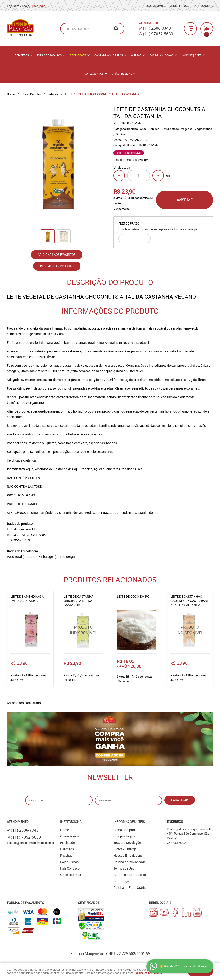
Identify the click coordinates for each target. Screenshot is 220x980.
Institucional (72, 822)
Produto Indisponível (84, 630)
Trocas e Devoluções (128, 843)
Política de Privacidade (129, 862)
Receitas (66, 855)
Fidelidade (67, 843)
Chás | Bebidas (122, 74)
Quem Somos (156, 6)
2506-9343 (157, 28)
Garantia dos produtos (130, 875)
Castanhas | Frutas (109, 55)
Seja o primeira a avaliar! (131, 160)
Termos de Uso (124, 868)
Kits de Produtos (49, 55)
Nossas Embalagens (128, 855)
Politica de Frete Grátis (129, 888)
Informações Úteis (129, 822)
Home (65, 830)
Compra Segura (125, 836)
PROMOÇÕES (78, 55)
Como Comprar (124, 830)
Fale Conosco (203, 6)
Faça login (38, 6)
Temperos (22, 55)
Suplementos (94, 74)
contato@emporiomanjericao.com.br (30, 843)
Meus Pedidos (179, 6)
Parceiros (67, 849)
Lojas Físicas (69, 862)
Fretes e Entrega (125, 849)
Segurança (121, 881)
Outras (136, 55)
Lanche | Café (192, 55)
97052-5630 (158, 34)
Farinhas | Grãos (162, 55)
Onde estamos (71, 875)
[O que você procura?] (116, 29)
